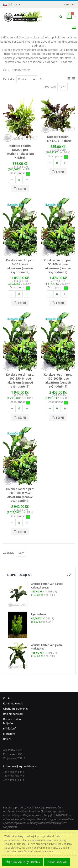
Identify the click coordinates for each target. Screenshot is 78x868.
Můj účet (8, 723)
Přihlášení (9, 728)
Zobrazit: (50, 87)
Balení (7, 739)
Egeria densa (39, 614)
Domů (5, 70)
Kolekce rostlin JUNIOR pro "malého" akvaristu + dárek (20, 152)
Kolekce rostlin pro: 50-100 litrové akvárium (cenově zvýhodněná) (58, 266)
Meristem (9, 734)
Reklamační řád (13, 714)
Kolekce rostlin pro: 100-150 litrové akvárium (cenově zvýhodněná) (20, 380)
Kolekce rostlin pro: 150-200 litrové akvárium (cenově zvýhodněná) (58, 380)
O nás (7, 698)
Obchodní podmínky (16, 709)
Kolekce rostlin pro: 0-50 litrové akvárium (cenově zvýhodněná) (20, 266)
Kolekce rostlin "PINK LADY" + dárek (58, 139)
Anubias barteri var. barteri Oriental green (47, 586)
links (67, 4)
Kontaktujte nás (13, 703)
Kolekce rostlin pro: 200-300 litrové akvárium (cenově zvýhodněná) (20, 495)
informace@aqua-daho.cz (20, 766)
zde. (56, 851)
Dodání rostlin (12, 719)
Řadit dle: (9, 79)
